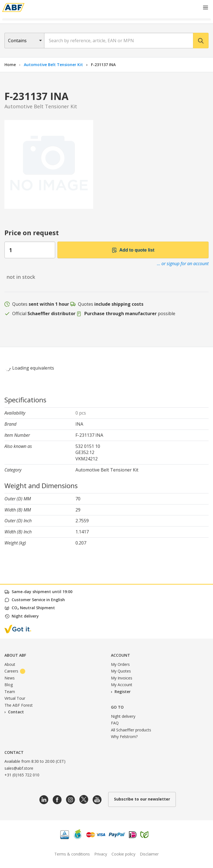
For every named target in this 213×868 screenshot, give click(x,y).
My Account (122, 685)
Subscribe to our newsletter (142, 799)
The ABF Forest (19, 705)
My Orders (120, 664)
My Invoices (122, 678)
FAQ (115, 723)
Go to (117, 707)
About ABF (15, 655)
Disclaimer (149, 854)
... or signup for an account (183, 264)
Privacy (101, 854)
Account (121, 655)
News (10, 678)
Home (10, 65)
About (10, 664)
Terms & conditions (72, 854)
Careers (15, 671)
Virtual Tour (15, 698)
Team (10, 692)
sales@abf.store (19, 768)
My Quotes (121, 671)
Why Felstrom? (124, 737)
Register (123, 692)
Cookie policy (123, 854)
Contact (16, 712)
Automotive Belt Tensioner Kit (54, 65)
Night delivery (123, 716)
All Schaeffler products (131, 730)
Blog (9, 685)
